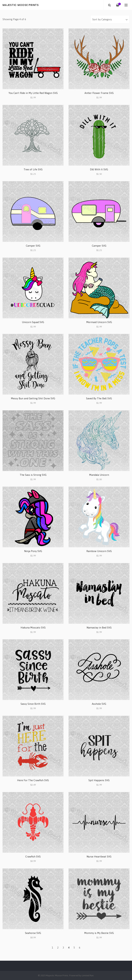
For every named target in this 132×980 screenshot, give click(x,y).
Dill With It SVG (99, 169)
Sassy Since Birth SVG (33, 704)
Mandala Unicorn (99, 475)
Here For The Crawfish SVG (33, 780)
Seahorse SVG (33, 933)
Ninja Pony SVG (33, 551)
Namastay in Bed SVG (99, 628)
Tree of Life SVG (33, 169)
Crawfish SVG (33, 857)
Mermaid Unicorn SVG (99, 322)
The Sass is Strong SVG (33, 475)
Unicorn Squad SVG (33, 322)
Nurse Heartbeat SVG (99, 857)
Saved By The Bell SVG (99, 398)
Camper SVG (33, 246)
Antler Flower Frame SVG (99, 93)
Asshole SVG (99, 704)
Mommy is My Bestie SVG (99, 933)
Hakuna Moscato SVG (33, 628)
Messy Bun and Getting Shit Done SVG (33, 398)
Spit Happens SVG (99, 780)
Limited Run (88, 975)
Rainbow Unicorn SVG (99, 551)
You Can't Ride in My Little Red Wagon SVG (33, 93)
